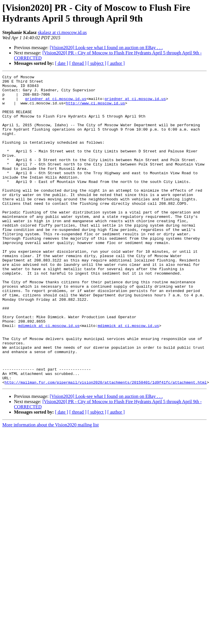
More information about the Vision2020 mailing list (51, 487)
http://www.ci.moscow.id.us (95, 109)
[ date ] (62, 63)
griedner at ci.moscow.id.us (56, 104)
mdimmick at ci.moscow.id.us (49, 376)
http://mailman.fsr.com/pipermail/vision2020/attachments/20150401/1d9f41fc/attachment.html (106, 444)
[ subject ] (97, 63)
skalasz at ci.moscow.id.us (62, 32)
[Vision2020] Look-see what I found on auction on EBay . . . (106, 48)
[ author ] (116, 63)
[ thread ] (78, 63)
